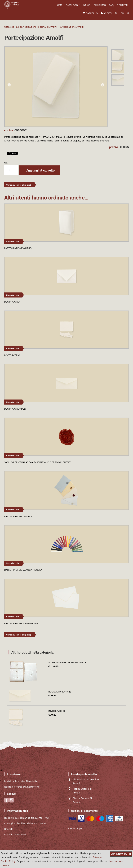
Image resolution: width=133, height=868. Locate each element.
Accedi (106, 13)
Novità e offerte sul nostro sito (22, 787)
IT (128, 13)
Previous (9, 85)
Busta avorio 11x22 (60, 692)
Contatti (122, 5)
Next (103, 85)
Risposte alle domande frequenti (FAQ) (26, 818)
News (87, 5)
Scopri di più (12, 242)
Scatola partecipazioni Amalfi (68, 662)
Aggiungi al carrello (40, 170)
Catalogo (72, 5)
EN (122, 13)
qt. (6, 163)
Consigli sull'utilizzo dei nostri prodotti (26, 823)
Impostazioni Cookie (16, 834)
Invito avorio (57, 711)
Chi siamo (100, 5)
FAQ (111, 5)
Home (59, 5)
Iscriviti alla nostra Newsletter (21, 781)
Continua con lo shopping (19, 185)
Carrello (90, 13)
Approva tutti (121, 854)
